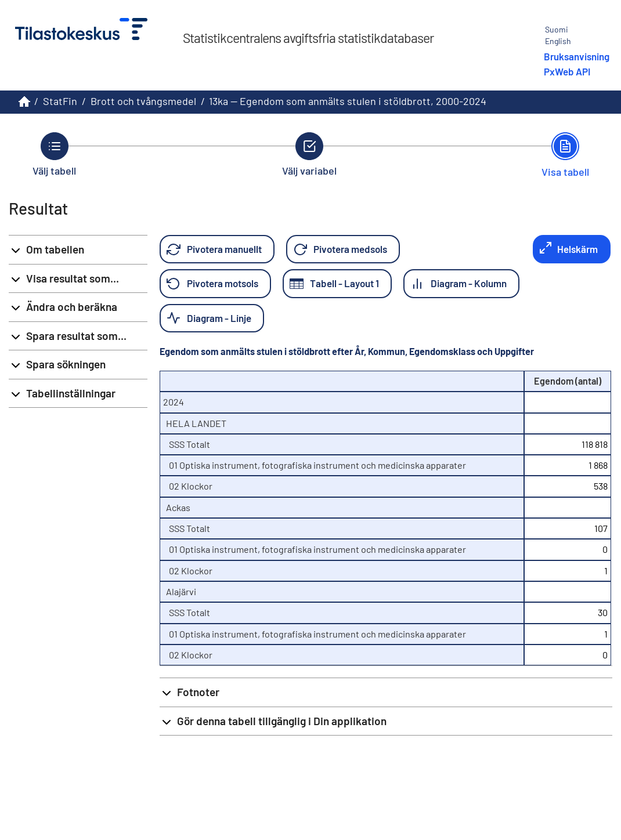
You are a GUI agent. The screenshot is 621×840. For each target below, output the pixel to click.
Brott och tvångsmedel (143, 101)
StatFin (60, 101)
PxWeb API (567, 71)
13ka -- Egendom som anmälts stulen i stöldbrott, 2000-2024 (348, 101)
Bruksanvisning (577, 56)
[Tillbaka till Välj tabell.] (54, 154)
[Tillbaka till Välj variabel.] (309, 154)
